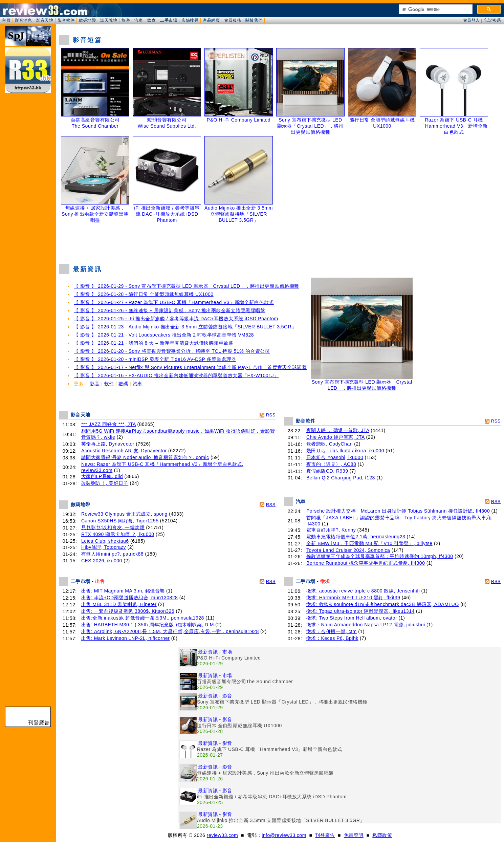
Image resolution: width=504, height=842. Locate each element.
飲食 (151, 20)
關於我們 (254, 20)
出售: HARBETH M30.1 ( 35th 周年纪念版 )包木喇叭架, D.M (148, 625)
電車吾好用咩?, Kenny (331, 530)
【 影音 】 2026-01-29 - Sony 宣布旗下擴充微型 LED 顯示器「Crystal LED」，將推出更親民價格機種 (187, 286)
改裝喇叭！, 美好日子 (105, 483)
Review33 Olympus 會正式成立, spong (124, 514)
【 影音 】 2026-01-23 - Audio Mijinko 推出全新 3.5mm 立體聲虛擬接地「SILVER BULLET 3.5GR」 (185, 327)
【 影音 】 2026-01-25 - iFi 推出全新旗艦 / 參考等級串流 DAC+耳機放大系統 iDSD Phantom (176, 319)
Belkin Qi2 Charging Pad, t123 (341, 478)
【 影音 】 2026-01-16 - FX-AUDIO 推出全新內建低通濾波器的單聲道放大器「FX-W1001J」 (176, 375)
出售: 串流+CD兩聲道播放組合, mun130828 (129, 598)
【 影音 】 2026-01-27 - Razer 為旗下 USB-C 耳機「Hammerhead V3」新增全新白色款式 (174, 302)
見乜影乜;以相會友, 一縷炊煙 (113, 527)
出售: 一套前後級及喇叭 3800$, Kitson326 (128, 611)
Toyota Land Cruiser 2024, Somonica (348, 550)
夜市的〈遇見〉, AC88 (331, 464)
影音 (95, 384)
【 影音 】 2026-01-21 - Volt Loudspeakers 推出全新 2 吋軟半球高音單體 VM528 (164, 335)
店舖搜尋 (190, 20)
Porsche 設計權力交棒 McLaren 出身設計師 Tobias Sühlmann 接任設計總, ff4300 (398, 511)
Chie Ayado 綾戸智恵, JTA (335, 437)
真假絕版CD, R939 (327, 471)
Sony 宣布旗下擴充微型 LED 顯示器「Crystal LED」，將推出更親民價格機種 (362, 383)
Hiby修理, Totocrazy (104, 547)
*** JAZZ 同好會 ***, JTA (108, 424)
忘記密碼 (492, 20)
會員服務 (233, 20)
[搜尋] (435, 9)
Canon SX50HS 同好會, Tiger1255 (120, 521)
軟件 (109, 384)
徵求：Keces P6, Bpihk (332, 638)
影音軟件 (66, 20)
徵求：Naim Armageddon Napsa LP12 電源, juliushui (366, 625)
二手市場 (169, 20)
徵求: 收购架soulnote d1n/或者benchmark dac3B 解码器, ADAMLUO (383, 604)
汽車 (139, 20)
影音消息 (23, 20)
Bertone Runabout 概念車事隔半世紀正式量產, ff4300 (366, 563)
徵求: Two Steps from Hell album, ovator (352, 618)
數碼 (123, 384)
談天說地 (109, 20)
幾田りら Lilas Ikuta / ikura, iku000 (345, 451)
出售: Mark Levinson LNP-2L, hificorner (126, 638)
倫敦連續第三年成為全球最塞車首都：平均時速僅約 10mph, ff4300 (380, 556)
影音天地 (45, 20)
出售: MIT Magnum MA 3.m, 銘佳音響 (123, 591)
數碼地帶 (87, 20)
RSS (271, 415)
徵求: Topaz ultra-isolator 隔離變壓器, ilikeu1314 (360, 611)
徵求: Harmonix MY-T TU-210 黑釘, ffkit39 (353, 598)
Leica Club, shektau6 (105, 541)
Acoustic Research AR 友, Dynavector (124, 451)
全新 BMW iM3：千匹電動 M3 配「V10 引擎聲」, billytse (369, 543)
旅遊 (126, 20)
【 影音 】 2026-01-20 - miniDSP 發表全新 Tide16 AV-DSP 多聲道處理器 (155, 359)
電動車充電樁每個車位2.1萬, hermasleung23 (356, 537)
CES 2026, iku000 (102, 561)
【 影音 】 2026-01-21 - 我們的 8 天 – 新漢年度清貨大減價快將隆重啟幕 (154, 343)
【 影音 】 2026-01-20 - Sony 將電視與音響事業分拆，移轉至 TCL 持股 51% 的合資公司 (172, 351)
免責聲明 (354, 835)
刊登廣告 (325, 835)
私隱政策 (382, 835)
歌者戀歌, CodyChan (330, 444)
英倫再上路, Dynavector (108, 444)
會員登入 (472, 20)
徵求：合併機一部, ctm (332, 631)
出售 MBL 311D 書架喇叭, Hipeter (119, 604)
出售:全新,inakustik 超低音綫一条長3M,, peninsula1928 (143, 618)
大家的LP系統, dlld (102, 476)
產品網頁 (211, 20)
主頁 (6, 20)
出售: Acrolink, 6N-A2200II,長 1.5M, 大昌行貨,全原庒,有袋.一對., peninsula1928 (170, 631)
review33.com (222, 835)
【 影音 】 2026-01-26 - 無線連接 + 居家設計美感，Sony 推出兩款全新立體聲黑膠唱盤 (169, 310)
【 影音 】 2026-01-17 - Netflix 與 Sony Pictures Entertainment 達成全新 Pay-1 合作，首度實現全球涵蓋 (190, 367)
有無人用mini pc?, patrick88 (112, 554)
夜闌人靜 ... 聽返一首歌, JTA (338, 430)
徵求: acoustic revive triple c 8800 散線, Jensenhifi (363, 591)
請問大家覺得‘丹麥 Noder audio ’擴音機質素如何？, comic (145, 457)
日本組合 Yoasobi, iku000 (335, 457)
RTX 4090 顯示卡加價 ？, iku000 (118, 534)
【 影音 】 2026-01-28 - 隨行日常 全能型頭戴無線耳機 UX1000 (144, 294)
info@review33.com (284, 835)
